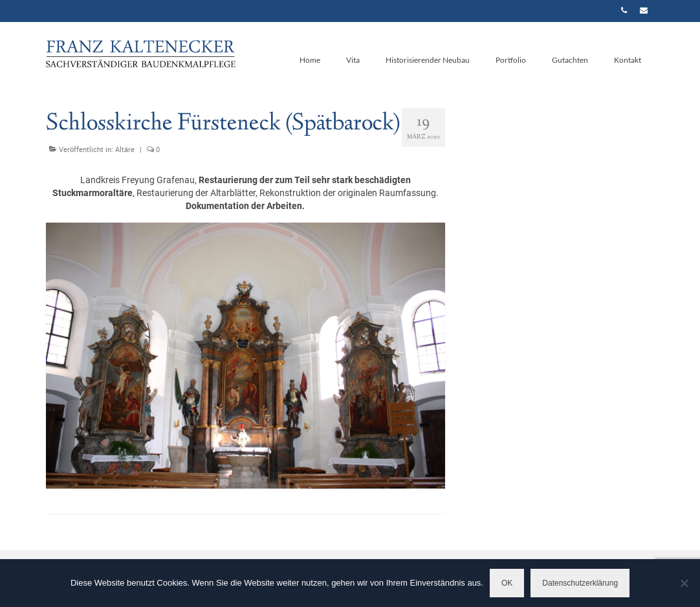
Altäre (125, 150)
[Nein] (684, 583)
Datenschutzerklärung (580, 583)
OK (507, 583)
